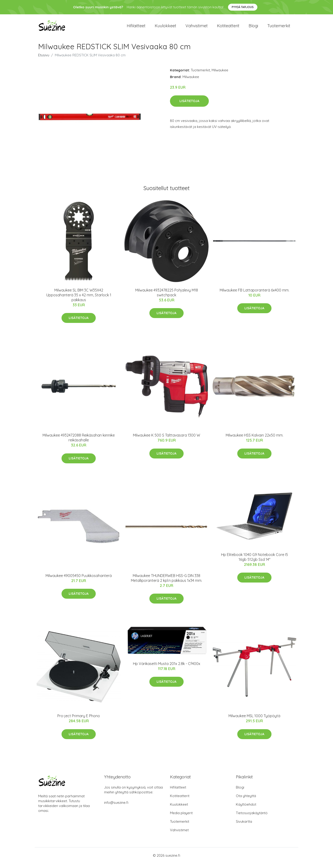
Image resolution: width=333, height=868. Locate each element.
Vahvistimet (197, 28)
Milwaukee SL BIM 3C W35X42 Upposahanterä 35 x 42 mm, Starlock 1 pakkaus (79, 300)
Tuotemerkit (279, 28)
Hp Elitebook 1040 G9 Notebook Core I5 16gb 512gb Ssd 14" (254, 562)
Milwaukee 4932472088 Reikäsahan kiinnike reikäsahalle (79, 442)
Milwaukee (220, 75)
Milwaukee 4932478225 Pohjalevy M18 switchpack (167, 297)
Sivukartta (244, 826)
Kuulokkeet (165, 28)
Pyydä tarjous (243, 7)
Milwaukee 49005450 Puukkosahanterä (79, 580)
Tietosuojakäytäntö (252, 818)
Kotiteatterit (228, 28)
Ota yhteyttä (246, 800)
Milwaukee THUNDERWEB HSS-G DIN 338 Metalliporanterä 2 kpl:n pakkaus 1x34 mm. (166, 583)
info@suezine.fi (116, 807)
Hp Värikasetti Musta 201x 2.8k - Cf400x (167, 668)
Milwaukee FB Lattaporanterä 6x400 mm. (254, 295)
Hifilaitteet (136, 28)
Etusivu (44, 60)
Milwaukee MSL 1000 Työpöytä (254, 720)
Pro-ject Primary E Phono (79, 720)
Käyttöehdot (246, 809)
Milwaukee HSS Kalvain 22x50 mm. (254, 440)
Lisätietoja (189, 106)
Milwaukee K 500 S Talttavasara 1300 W (166, 440)
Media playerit (181, 818)
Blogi (253, 28)
